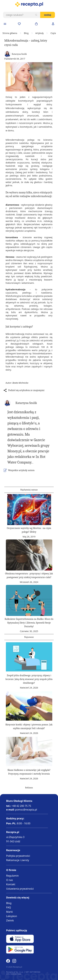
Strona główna (10, 33)
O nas (10, 880)
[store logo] (29, 4)
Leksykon (12, 916)
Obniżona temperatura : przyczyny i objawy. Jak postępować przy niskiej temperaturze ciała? (29, 575)
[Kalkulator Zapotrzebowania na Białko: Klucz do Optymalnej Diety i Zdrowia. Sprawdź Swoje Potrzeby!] (29, 600)
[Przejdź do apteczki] (19, 24)
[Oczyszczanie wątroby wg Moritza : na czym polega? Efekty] (29, 510)
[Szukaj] (36, 15)
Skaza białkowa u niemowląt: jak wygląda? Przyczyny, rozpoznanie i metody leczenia (29, 772)
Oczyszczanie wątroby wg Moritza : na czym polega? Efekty (29, 530)
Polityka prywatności (18, 856)
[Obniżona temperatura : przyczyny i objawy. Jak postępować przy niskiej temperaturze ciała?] (29, 555)
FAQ (9, 907)
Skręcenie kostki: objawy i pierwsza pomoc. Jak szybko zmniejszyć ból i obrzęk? (29, 726)
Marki (10, 912)
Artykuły (40, 33)
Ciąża (53, 33)
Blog (26, 33)
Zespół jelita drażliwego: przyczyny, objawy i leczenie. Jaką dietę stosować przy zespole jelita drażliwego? (29, 679)
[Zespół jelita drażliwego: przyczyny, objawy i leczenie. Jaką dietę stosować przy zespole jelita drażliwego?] (29, 657)
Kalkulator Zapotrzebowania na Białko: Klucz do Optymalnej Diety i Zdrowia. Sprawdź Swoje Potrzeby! (29, 623)
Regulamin (12, 876)
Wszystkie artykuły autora (21, 470)
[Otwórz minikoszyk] (36, 24)
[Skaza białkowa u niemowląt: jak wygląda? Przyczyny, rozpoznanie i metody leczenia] (29, 751)
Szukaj (48, 15)
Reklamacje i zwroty (18, 860)
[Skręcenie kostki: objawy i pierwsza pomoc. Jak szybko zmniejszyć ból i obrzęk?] (29, 706)
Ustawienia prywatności (20, 889)
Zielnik (10, 920)
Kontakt (11, 884)
